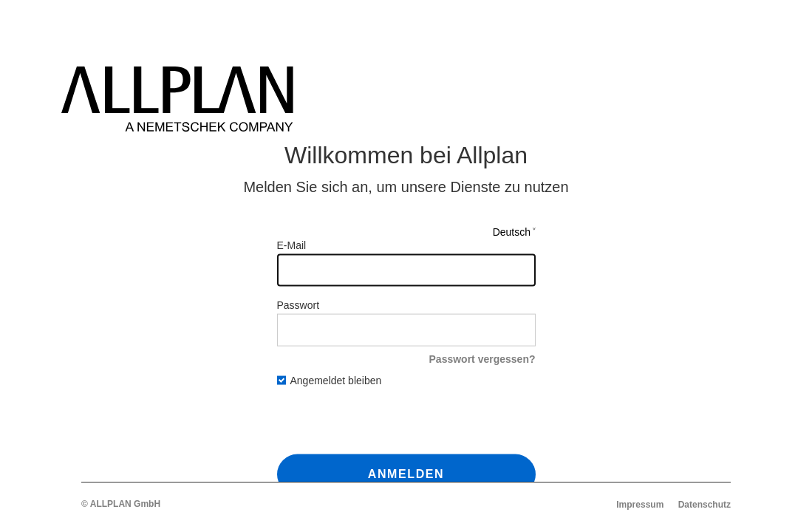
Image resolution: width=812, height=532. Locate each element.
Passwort (298, 304)
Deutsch (512, 231)
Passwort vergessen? (482, 358)
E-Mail (292, 245)
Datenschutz (704, 505)
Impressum (640, 505)
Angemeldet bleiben (330, 381)
